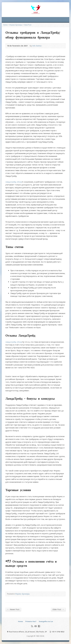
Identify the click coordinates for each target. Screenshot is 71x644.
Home (5, 25)
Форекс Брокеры (16, 25)
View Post (28, 25)
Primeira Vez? (31, 621)
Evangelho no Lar (46, 621)
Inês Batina (37, 46)
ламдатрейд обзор (14, 182)
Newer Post (13, 609)
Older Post (58, 609)
